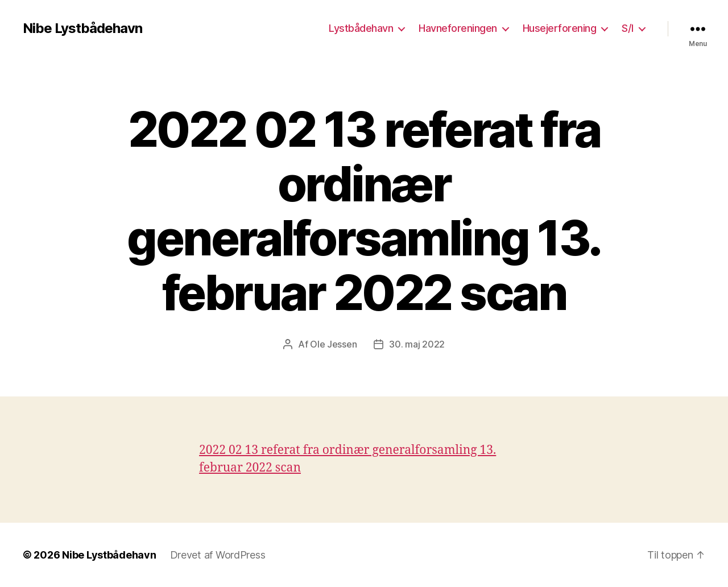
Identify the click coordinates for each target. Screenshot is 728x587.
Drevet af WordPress (218, 555)
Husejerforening (560, 28)
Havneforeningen (458, 28)
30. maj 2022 (417, 344)
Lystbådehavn (361, 28)
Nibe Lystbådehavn (82, 28)
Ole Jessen (333, 344)
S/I (628, 28)
